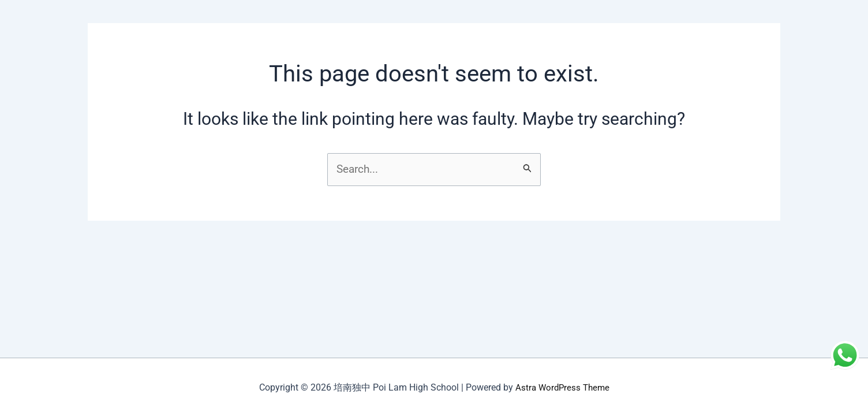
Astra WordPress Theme (562, 387)
